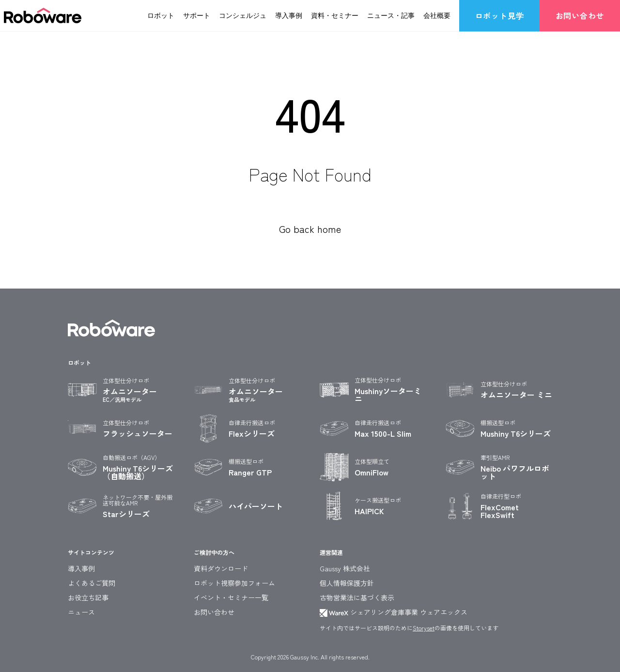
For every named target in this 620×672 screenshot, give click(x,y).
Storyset (424, 628)
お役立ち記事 (88, 597)
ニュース (81, 612)
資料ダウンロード (221, 568)
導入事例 (289, 15)
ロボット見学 (500, 15)
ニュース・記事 (391, 15)
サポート (197, 15)
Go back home (310, 229)
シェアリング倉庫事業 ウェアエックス (394, 612)
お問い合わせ (580, 15)
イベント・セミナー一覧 (231, 597)
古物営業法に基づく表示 (357, 597)
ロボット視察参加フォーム (234, 583)
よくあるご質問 (92, 583)
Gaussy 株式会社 (345, 568)
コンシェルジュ (243, 15)
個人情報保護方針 (347, 583)
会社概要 (437, 15)
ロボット (161, 15)
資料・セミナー (335, 15)
